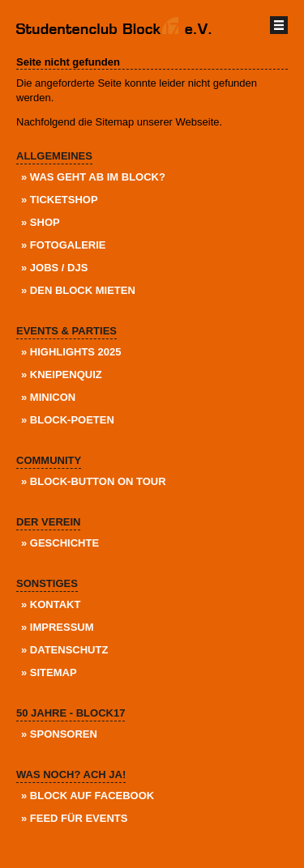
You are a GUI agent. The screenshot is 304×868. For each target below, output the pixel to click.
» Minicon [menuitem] (48, 397)
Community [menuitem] (49, 460)
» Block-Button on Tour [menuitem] (94, 481)
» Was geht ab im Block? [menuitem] (93, 177)
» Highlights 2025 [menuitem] (71, 352)
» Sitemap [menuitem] (49, 672)
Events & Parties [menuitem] (66, 331)
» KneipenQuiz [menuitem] (62, 374)
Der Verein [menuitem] (48, 522)
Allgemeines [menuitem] (54, 156)
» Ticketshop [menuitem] (60, 200)
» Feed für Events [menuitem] (74, 818)
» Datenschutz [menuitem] (64, 650)
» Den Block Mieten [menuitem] (78, 290)
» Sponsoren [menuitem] (59, 734)
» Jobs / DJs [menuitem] (54, 268)
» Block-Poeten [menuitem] (68, 420)
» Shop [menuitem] (41, 222)
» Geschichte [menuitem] (60, 543)
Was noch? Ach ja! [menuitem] (71, 774)
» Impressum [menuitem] (58, 627)
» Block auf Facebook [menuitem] (88, 796)
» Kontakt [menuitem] (51, 604)
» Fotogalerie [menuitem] (64, 245)
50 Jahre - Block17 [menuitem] (71, 713)
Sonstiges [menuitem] (47, 583)
